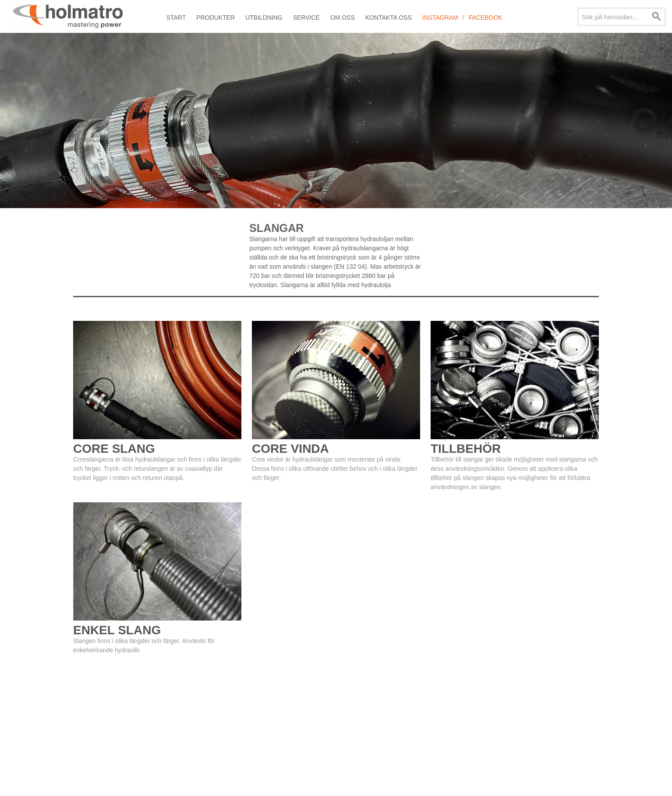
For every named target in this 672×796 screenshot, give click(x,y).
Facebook (486, 18)
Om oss (343, 18)
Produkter (216, 18)
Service (306, 18)
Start (176, 18)
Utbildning (264, 18)
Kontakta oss (389, 18)
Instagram (440, 18)
